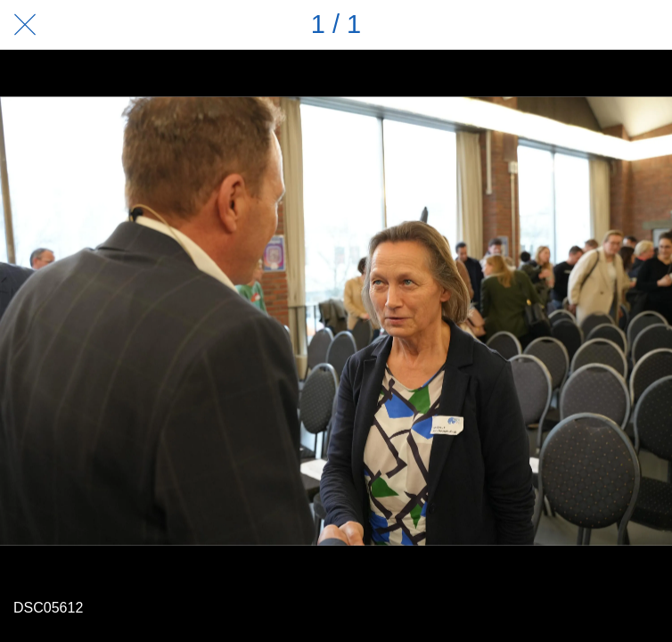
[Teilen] (601, 25)
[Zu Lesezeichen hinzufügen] (647, 25)
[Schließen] (25, 25)
